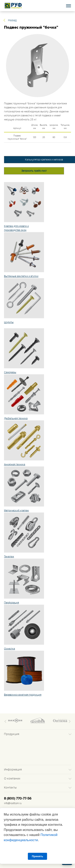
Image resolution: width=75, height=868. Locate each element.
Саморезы (10, 372)
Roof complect (13, 6)
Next (69, 721)
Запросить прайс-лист (34, 171)
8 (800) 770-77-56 (18, 799)
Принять (37, 856)
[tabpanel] (37, 66)
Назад (12, 20)
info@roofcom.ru (13, 803)
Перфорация (11, 603)
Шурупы (9, 322)
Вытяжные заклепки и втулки (21, 276)
